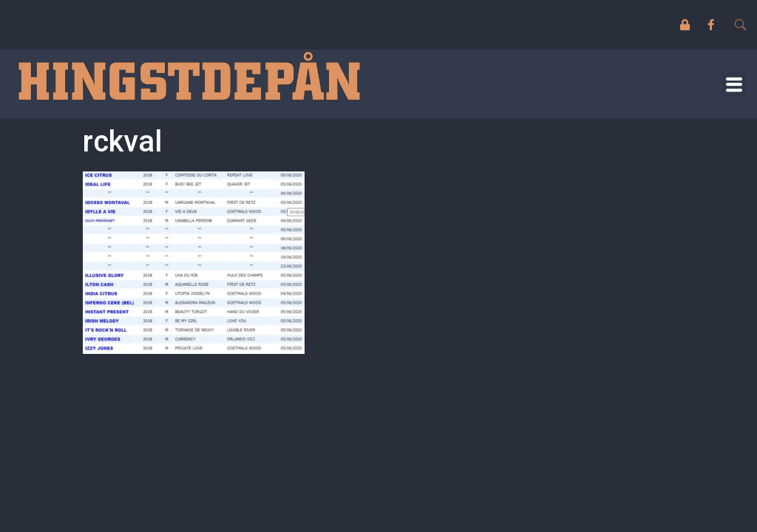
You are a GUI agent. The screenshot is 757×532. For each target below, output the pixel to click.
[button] (734, 84)
